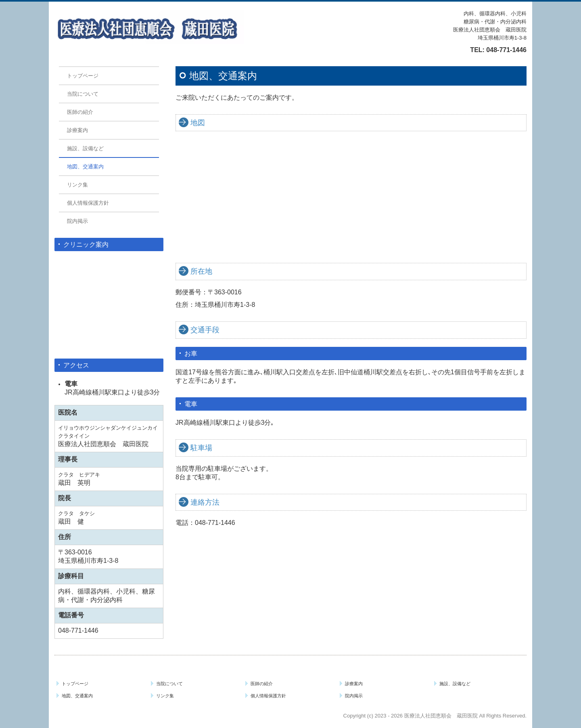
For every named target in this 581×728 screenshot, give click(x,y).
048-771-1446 (506, 50)
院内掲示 (77, 221)
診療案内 (77, 130)
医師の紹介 (80, 112)
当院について (83, 94)
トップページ (83, 76)
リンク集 (77, 185)
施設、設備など (85, 148)
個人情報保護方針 (88, 203)
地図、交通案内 (85, 167)
